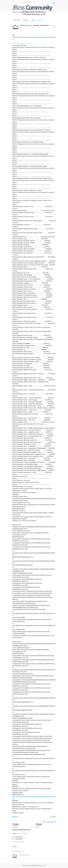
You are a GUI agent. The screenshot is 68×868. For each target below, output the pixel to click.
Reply (15, 817)
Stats (33, 20)
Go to (41, 20)
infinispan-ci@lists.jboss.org (21, 830)
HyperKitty (34, 865)
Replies (26, 20)
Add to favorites (18, 842)
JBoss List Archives (32, 8)
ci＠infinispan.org (25, 25)
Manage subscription (20, 833)
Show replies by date (49, 822)
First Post (17, 20)
